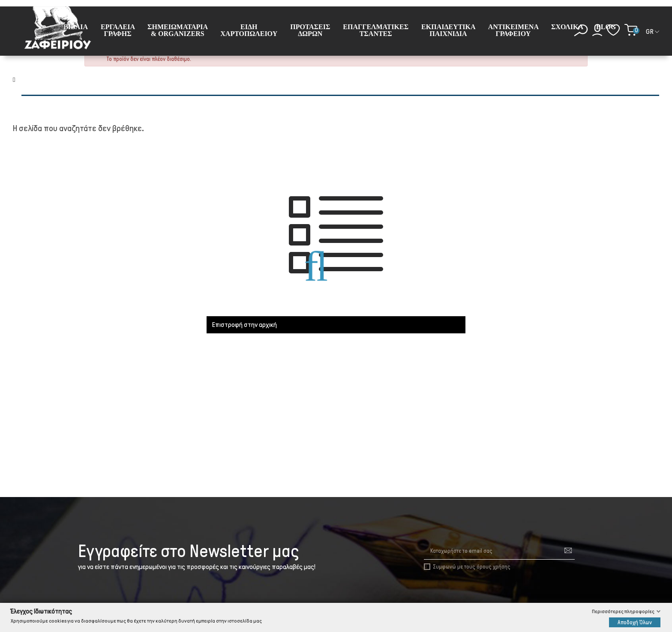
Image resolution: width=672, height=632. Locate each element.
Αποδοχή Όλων (635, 622)
